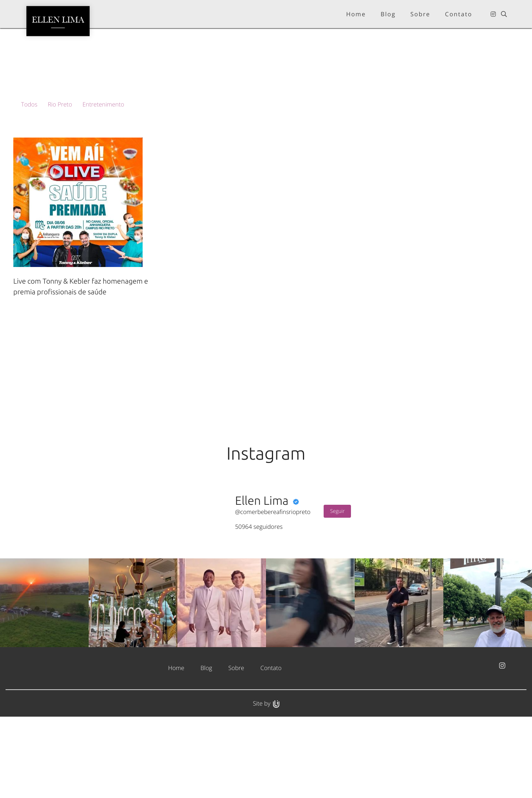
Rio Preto (60, 104)
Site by (266, 784)
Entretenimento (103, 104)
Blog (206, 748)
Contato (271, 748)
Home (176, 748)
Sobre (236, 748)
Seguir (337, 592)
